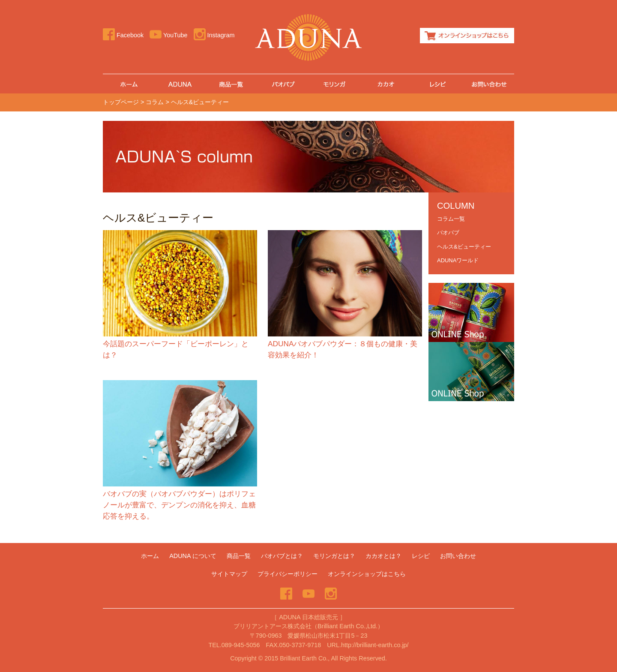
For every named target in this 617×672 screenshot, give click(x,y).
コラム (155, 102)
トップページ (121, 102)
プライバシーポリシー (288, 574)
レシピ (437, 84)
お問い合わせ (488, 84)
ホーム (129, 84)
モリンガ (334, 84)
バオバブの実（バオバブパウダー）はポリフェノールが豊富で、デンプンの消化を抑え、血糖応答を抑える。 (179, 505)
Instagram (214, 35)
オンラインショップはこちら (467, 36)
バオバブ (283, 84)
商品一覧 (231, 84)
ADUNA (180, 84)
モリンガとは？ (334, 556)
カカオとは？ (386, 84)
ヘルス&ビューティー (464, 247)
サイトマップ (229, 574)
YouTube (168, 35)
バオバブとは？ (282, 556)
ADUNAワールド (458, 260)
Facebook (123, 35)
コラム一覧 (451, 219)
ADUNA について (193, 556)
